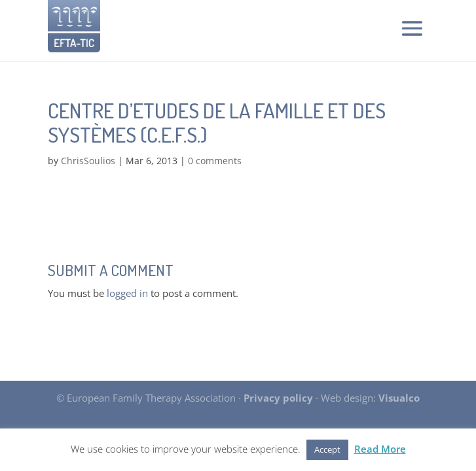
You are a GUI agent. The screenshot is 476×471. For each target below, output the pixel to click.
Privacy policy (278, 398)
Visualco (399, 398)
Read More (380, 449)
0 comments (215, 161)
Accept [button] (327, 449)
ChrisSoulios (88, 161)
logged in (127, 293)
